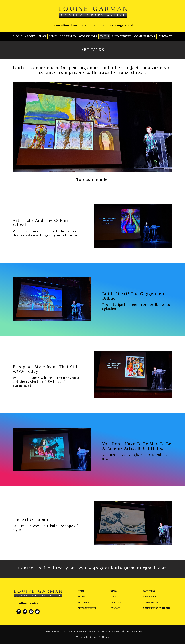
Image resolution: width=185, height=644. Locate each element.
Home (81, 591)
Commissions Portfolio (157, 608)
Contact (115, 608)
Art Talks (83, 603)
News (113, 591)
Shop (113, 597)
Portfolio (149, 591)
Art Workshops (87, 608)
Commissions (151, 603)
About (81, 597)
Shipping (115, 603)
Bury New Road (152, 597)
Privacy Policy (134, 632)
